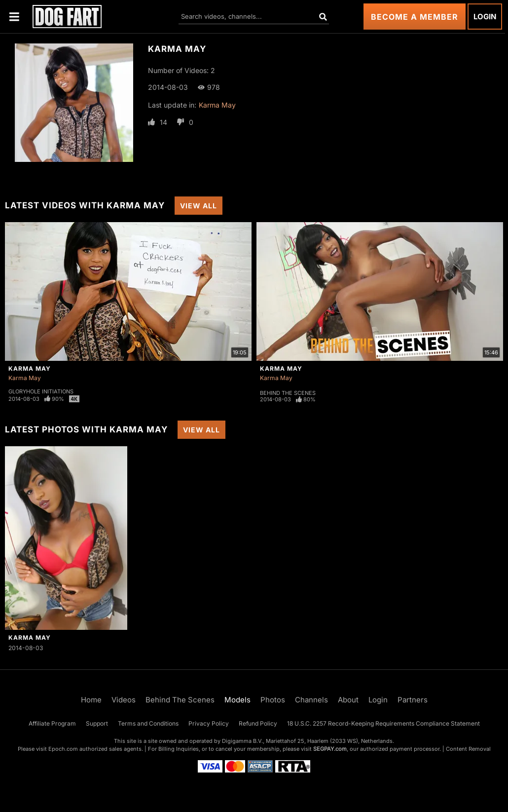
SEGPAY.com (330, 749)
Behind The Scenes (288, 393)
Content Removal (468, 749)
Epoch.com (63, 749)
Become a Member (415, 17)
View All (199, 206)
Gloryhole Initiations (41, 391)
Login (485, 17)
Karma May (217, 105)
